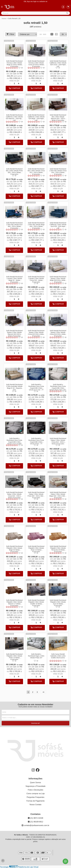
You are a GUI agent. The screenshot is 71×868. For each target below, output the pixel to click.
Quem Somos (35, 783)
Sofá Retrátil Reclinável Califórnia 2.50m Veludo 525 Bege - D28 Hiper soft (36, 117)
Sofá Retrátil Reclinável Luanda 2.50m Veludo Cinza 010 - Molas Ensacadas (36, 279)
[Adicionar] (19, 84)
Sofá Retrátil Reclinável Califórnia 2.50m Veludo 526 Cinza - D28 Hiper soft (58, 63)
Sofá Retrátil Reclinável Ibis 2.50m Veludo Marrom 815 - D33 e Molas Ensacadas (58, 117)
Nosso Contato (35, 805)
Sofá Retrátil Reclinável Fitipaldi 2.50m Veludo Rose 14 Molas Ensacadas (36, 549)
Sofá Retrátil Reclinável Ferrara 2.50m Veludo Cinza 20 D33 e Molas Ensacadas (36, 63)
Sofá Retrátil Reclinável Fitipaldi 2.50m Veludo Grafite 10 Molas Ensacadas (36, 603)
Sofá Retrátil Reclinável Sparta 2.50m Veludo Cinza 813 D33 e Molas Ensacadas (36, 333)
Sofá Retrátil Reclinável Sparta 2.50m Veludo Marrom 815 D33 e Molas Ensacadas (14, 333)
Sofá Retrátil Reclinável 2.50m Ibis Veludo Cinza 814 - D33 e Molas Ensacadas (58, 171)
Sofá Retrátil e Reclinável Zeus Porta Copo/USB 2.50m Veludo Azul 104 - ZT (36, 387)
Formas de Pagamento (36, 801)
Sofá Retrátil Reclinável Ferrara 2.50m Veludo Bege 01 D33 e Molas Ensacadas (14, 63)
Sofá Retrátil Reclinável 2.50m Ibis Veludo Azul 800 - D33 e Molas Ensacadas (14, 225)
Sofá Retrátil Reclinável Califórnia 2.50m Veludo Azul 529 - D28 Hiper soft (58, 225)
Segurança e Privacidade (36, 786)
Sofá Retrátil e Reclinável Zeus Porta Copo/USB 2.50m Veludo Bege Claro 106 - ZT (58, 387)
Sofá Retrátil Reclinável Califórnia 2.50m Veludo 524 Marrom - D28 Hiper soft (14, 117)
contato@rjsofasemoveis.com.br (35, 825)
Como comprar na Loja (36, 794)
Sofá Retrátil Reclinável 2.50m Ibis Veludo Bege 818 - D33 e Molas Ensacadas (36, 225)
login (35, 1)
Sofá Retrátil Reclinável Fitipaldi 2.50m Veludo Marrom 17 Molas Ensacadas (14, 603)
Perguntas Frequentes (35, 797)
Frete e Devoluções (36, 790)
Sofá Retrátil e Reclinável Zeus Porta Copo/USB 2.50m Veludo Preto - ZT (36, 441)
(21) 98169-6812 (36, 822)
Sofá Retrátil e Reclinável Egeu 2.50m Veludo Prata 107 (36, 656)
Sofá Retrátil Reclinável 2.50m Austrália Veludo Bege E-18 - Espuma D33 (14, 387)
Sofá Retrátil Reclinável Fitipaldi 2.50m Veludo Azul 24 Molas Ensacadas (58, 603)
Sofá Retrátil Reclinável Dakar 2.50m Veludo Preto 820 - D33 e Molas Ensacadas (36, 495)
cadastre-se (43, 1)
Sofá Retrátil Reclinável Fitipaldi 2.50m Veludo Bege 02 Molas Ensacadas (14, 549)
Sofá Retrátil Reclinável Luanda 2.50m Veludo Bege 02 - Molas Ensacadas (14, 279)
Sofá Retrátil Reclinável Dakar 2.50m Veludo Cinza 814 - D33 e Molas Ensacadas (14, 495)
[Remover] (10, 84)
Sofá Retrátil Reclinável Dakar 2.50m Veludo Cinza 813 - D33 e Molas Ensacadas (58, 441)
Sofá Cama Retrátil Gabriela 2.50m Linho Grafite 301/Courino (58, 656)
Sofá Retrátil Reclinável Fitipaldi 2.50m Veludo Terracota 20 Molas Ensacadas (58, 549)
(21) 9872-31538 (36, 818)
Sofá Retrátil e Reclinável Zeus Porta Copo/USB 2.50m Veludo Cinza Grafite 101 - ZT (14, 441)
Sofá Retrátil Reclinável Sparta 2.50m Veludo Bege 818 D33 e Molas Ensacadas (58, 279)
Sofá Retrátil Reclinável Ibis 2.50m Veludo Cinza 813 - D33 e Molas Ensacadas (36, 171)
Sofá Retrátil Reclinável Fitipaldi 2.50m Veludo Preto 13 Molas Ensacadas (14, 657)
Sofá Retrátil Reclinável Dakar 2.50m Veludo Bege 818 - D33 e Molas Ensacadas (58, 495)
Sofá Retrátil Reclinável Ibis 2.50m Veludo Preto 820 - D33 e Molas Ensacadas (14, 171)
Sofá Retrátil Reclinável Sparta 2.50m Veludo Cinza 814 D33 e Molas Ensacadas (58, 333)
